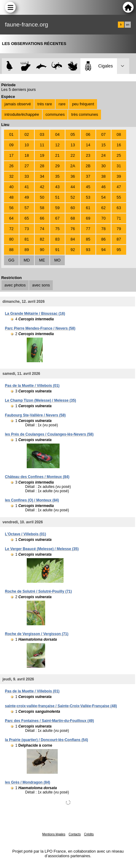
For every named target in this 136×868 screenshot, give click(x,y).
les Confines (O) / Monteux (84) (32, 500)
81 (27, 239)
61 (88, 208)
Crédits (89, 834)
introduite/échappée (22, 114)
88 (11, 250)
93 (88, 250)
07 (103, 134)
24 (103, 155)
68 (73, 218)
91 (57, 250)
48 (11, 197)
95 (119, 250)
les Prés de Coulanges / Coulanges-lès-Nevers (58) (49, 434)
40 (11, 187)
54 (103, 197)
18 (27, 155)
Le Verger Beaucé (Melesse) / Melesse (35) (42, 549)
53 (88, 197)
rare (62, 104)
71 (119, 218)
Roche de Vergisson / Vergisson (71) (37, 634)
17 (11, 155)
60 (73, 208)
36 (73, 176)
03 (42, 134)
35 (57, 176)
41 (27, 187)
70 (103, 218)
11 (42, 145)
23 (88, 155)
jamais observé (18, 104)
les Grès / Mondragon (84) (27, 782)
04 (57, 134)
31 (119, 166)
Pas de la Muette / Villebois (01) (32, 386)
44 (73, 187)
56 (11, 208)
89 (27, 250)
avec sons (41, 285)
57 (27, 208)
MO (58, 260)
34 (42, 176)
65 (27, 218)
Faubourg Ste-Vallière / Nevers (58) (35, 415)
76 (73, 229)
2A (73, 166)
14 (88, 145)
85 (88, 239)
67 (57, 218)
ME (42, 260)
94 (103, 250)
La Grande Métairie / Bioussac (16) (35, 314)
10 (27, 145)
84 (73, 239)
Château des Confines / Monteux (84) (37, 477)
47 (119, 187)
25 (119, 155)
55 (119, 197)
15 (103, 145)
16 (119, 145)
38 (103, 176)
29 (57, 166)
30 (103, 166)
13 (73, 145)
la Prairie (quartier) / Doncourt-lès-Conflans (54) (47, 740)
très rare (45, 104)
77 (88, 229)
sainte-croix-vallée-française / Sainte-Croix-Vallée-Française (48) (61, 706)
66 (42, 218)
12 (57, 145)
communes (55, 114)
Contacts (74, 834)
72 (11, 229)
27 (27, 166)
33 (27, 176)
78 (103, 229)
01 (11, 134)
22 (73, 155)
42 (42, 187)
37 (88, 176)
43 (57, 187)
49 (27, 197)
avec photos (15, 285)
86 (103, 239)
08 (119, 134)
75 (57, 229)
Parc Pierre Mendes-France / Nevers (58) (40, 328)
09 (11, 145)
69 (88, 218)
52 (73, 197)
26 (11, 166)
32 (11, 176)
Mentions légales (54, 834)
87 (119, 239)
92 (73, 250)
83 (57, 239)
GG (11, 260)
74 (42, 229)
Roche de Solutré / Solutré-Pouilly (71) (38, 591)
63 (119, 208)
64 (11, 218)
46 (103, 187)
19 (42, 155)
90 (42, 250)
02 (27, 134)
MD (27, 260)
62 (103, 208)
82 (42, 239)
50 (42, 197)
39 (119, 176)
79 (119, 229)
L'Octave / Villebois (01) (25, 534)
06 (88, 134)
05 (73, 134)
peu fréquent (83, 104)
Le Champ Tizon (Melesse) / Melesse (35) (41, 400)
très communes (85, 114)
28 (42, 166)
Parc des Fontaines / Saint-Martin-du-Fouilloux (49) (49, 721)
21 (57, 155)
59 (57, 208)
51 (57, 197)
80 (11, 239)
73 (27, 229)
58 (42, 208)
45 (88, 187)
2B (88, 166)
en (128, 25)
